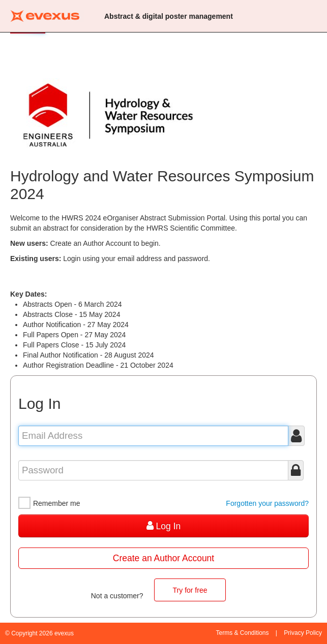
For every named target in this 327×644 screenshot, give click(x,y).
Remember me (49, 503)
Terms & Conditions (242, 633)
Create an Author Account (163, 558)
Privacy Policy (303, 633)
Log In (164, 526)
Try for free (190, 590)
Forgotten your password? (267, 503)
